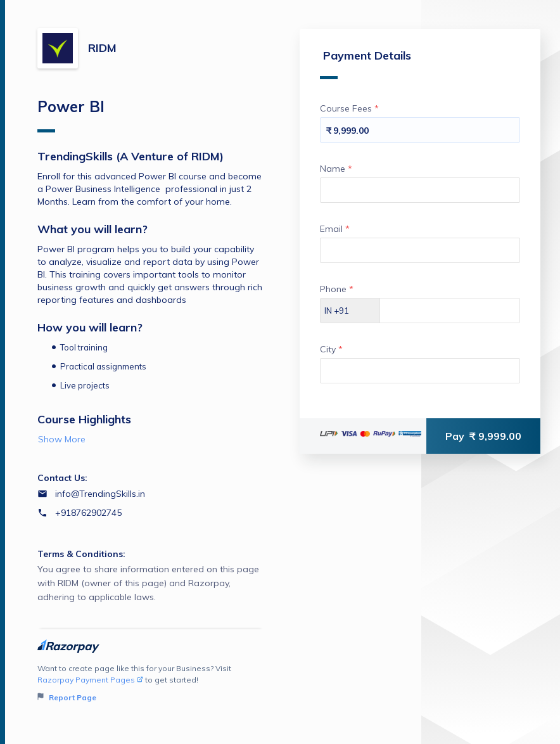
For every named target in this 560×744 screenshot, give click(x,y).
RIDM (102, 48)
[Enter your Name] (420, 190)
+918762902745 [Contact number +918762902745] (88, 513)
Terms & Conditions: (81, 554)
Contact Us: (62, 478)
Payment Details (366, 64)
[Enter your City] (420, 371)
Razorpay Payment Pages (90, 680)
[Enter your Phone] (450, 311)
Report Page (67, 697)
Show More (62, 439)
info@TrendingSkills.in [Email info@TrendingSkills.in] (100, 494)
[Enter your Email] (420, 250)
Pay (483, 436)
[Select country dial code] (350, 311)
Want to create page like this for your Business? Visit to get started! (150, 683)
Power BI (71, 115)
